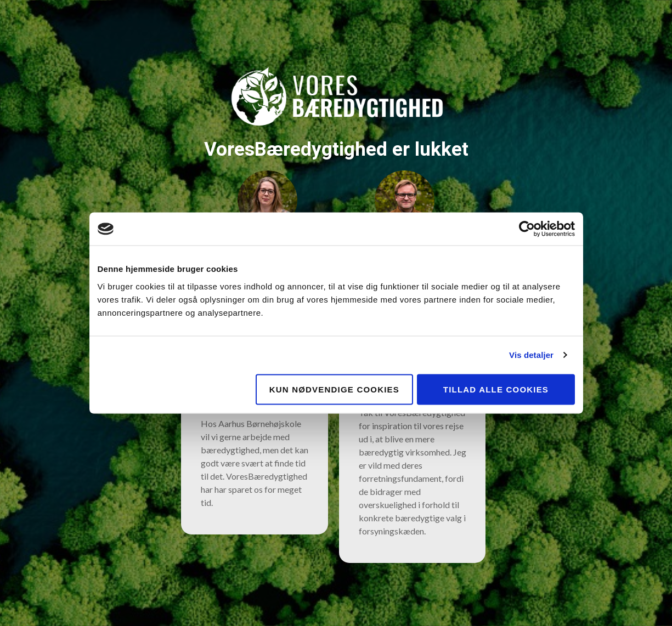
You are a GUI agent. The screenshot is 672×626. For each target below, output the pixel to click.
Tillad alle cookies (496, 389)
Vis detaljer (531, 355)
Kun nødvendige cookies (334, 389)
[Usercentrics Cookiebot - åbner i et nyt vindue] (527, 229)
